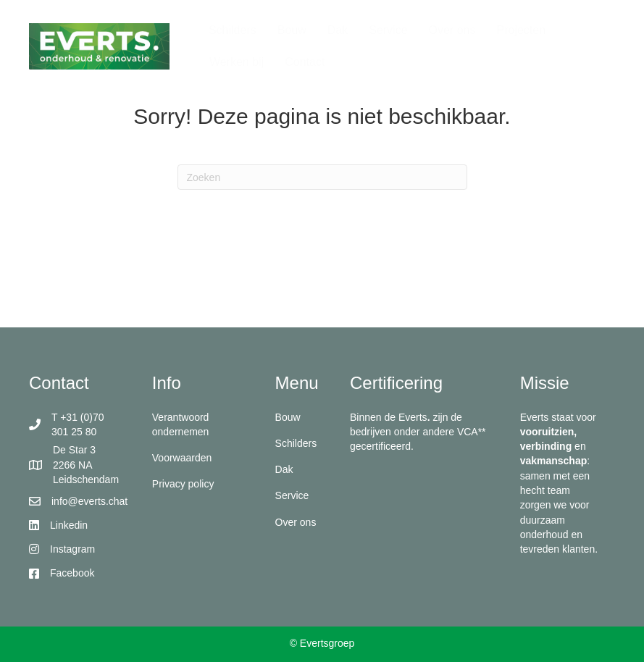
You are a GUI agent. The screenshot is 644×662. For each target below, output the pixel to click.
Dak (338, 30)
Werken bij (237, 62)
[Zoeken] (322, 177)
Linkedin (69, 525)
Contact (305, 62)
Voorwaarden (182, 458)
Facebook (72, 573)
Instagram (72, 549)
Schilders (233, 30)
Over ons (452, 30)
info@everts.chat (89, 501)
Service (388, 30)
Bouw (292, 30)
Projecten (521, 30)
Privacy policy (183, 484)
